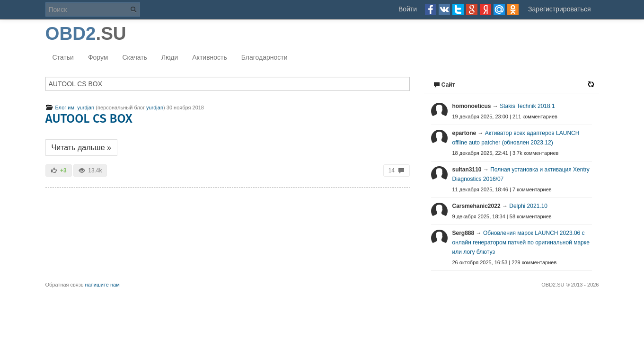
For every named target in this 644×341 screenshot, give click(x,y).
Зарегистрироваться (559, 9)
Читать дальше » (81, 148)
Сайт (444, 85)
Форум (98, 57)
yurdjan (155, 108)
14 (397, 170)
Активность (210, 57)
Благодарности (265, 57)
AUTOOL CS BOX (89, 119)
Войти (408, 9)
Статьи (63, 57)
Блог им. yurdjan (70, 108)
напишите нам (102, 285)
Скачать (135, 57)
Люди (170, 57)
